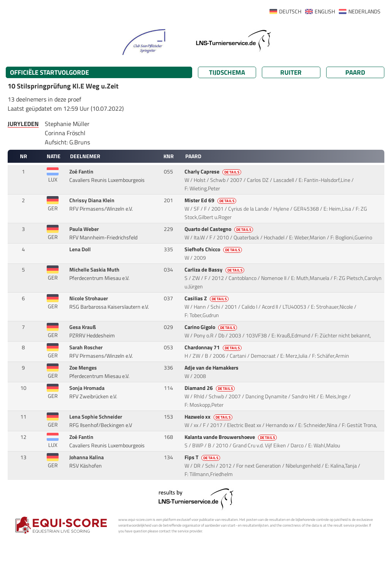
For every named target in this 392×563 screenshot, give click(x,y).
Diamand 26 (210, 388)
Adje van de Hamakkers (212, 368)
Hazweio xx (209, 417)
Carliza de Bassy (215, 270)
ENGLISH (325, 11)
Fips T (203, 457)
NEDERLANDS (364, 11)
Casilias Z (207, 298)
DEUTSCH (290, 11)
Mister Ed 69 (211, 200)
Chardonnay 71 (214, 347)
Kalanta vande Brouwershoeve (231, 437)
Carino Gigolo (212, 327)
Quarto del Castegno (220, 229)
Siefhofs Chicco (214, 249)
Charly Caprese (214, 172)
